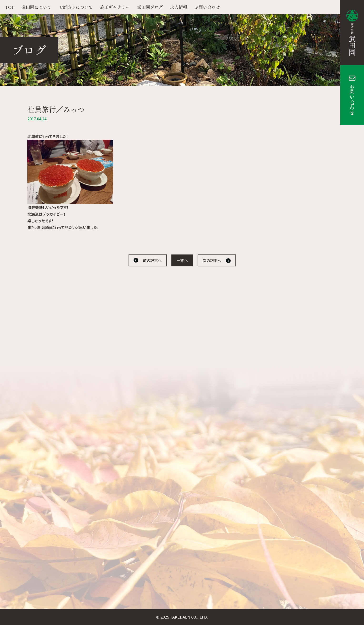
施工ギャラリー (115, 7)
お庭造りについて (76, 7)
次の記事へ (212, 260)
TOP (10, 7)
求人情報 (179, 7)
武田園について (36, 7)
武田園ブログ (150, 7)
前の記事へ (152, 260)
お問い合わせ (352, 100)
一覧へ (182, 260)
